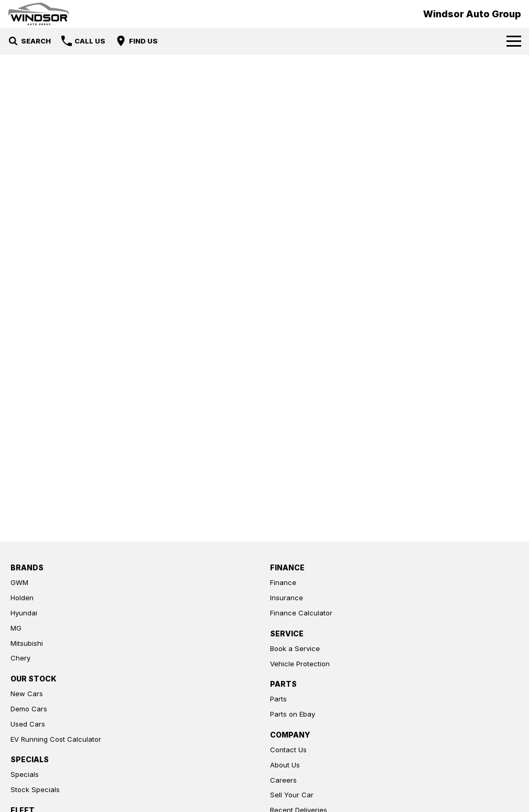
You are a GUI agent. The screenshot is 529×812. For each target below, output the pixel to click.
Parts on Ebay (293, 714)
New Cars (27, 694)
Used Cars (28, 724)
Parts (278, 699)
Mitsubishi (27, 643)
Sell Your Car (292, 795)
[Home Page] (39, 14)
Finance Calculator (301, 613)
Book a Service (295, 648)
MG (16, 628)
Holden (22, 598)
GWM (19, 582)
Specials (25, 774)
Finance (283, 582)
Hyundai (24, 613)
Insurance (287, 598)
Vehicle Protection (300, 664)
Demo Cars (29, 709)
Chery (20, 658)
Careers (283, 780)
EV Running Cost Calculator (56, 739)
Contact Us (288, 750)
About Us (285, 765)
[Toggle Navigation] (514, 41)
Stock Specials (35, 789)
